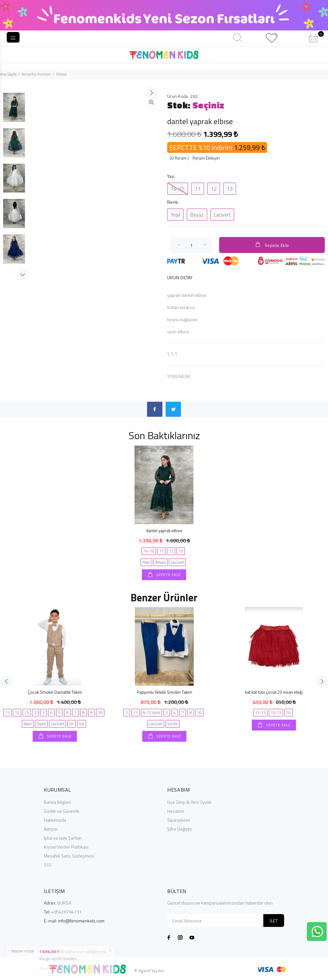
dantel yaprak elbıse (164, 531)
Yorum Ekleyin (206, 158)
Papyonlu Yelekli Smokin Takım (164, 692)
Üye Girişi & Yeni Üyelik (189, 802)
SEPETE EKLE (168, 575)
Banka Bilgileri (57, 802)
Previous (6, 681)
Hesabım (176, 811)
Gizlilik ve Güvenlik (62, 811)
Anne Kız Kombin (36, 74)
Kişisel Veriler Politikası (66, 847)
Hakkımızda (55, 820)
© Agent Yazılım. (150, 971)
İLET (274, 921)
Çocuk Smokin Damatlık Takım (55, 692)
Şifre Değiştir (180, 829)
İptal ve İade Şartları (63, 838)
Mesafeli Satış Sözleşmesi (69, 856)
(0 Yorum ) (179, 158)
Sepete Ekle (272, 245)
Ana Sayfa (8, 74)
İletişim (51, 829)
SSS (48, 865)
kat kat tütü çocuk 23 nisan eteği (274, 692)
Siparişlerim (179, 820)
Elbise (61, 74)
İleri (152, 180)
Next (23, 275)
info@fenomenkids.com (81, 921)
